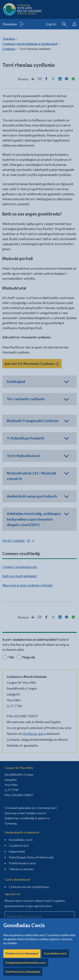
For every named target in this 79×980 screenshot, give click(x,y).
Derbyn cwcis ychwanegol (22, 124)
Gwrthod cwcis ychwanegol (23, 143)
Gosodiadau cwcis (55, 124)
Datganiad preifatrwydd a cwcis (26, 134)
